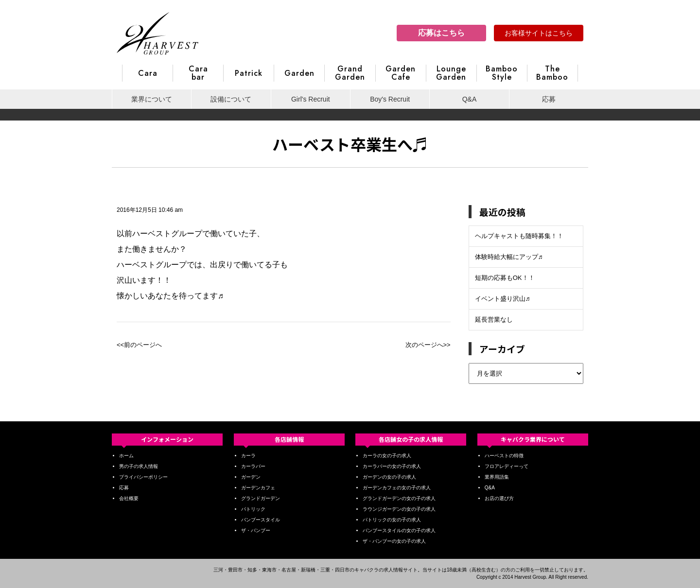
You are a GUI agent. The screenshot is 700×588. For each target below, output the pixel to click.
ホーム (126, 456)
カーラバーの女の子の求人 (392, 466)
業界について (152, 99)
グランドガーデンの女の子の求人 (399, 498)
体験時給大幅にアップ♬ (509, 257)
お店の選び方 (499, 498)
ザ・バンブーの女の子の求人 (394, 541)
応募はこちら (441, 33)
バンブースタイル (261, 520)
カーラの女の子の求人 (387, 456)
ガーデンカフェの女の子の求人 (397, 488)
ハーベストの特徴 (504, 456)
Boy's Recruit (390, 99)
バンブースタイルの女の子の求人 (399, 530)
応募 (549, 99)
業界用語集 (497, 477)
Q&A (470, 99)
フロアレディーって (507, 466)
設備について (231, 99)
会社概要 (129, 498)
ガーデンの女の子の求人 (389, 477)
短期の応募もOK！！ (505, 278)
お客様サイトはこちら (539, 33)
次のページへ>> (428, 345)
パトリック (253, 509)
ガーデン (251, 477)
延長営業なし (494, 320)
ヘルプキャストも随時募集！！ (519, 236)
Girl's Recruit (311, 99)
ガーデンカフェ (258, 488)
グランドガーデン (261, 498)
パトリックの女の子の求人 (392, 520)
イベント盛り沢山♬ (503, 299)
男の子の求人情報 (139, 466)
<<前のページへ (139, 345)
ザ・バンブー (256, 530)
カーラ (248, 456)
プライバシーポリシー (143, 477)
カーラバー (253, 466)
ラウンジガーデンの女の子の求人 (399, 509)
